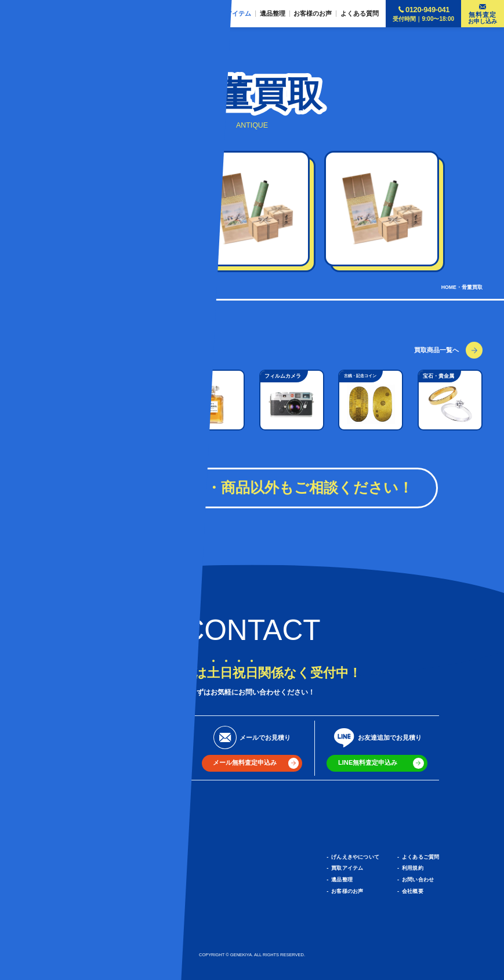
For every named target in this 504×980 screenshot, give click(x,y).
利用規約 (413, 868)
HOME (449, 287)
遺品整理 (342, 880)
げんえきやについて (355, 857)
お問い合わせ (418, 880)
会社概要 (413, 891)
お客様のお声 (347, 891)
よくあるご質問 (420, 857)
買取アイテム (347, 868)
